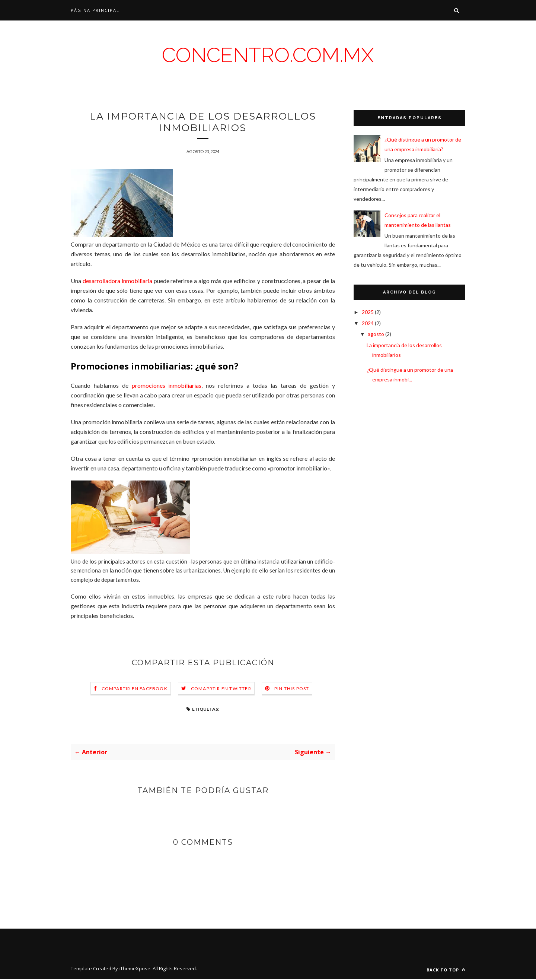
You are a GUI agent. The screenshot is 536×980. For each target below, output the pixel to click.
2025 (368, 312)
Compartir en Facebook (135, 689)
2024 (368, 323)
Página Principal (95, 10)
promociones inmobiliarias (167, 386)
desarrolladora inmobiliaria (117, 281)
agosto (377, 334)
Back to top (446, 971)
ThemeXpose (135, 969)
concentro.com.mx (268, 55)
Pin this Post (292, 689)
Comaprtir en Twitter (221, 689)
